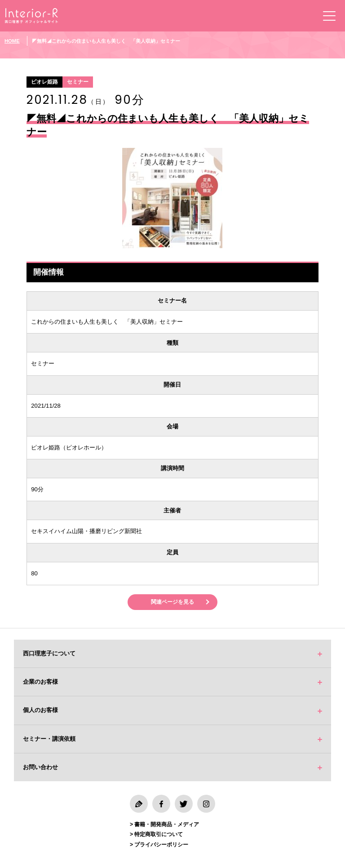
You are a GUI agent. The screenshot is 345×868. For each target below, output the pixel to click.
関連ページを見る (172, 602)
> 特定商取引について (156, 835)
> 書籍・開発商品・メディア (164, 825)
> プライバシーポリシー (159, 845)
